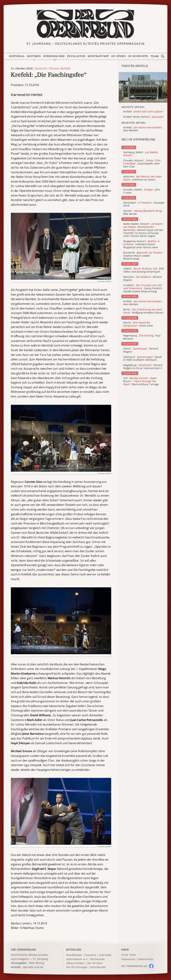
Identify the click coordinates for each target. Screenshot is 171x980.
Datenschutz (146, 959)
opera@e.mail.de (33, 967)
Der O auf (134, 966)
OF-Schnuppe (138, 56)
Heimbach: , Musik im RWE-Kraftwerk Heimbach (142, 359)
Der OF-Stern (95, 963)
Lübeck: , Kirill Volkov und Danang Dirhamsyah (143, 270)
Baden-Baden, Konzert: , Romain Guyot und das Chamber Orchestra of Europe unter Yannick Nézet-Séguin (143, 230)
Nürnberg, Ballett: (141, 154)
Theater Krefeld (60, 68)
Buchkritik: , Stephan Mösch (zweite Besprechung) (143, 256)
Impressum (128, 959)
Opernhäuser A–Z (77, 959)
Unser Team (129, 955)
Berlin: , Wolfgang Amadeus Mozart (143, 311)
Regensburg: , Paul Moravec (142, 337)
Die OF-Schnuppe (77, 967)
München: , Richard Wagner (142, 279)
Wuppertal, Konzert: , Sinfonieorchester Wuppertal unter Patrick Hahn (142, 244)
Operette (41, 68)
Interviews (105, 955)
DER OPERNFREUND (24, 950)
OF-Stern (119, 56)
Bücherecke (98, 959)
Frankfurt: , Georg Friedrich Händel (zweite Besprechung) (143, 288)
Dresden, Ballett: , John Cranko (142, 191)
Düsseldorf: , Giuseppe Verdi (144, 204)
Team (155, 56)
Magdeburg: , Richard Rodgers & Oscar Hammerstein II (143, 367)
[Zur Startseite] (85, 24)
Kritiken (34, 56)
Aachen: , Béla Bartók (143, 212)
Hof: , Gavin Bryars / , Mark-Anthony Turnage (141, 381)
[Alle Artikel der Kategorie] (143, 87)
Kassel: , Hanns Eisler (138, 324)
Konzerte (91, 955)
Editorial (17, 56)
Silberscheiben (75, 963)
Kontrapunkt (98, 56)
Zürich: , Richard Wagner (141, 350)
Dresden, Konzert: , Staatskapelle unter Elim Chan (142, 164)
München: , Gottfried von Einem (142, 178)
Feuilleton (76, 56)
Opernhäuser (54, 56)
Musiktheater (74, 955)
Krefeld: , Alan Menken (143, 303)
